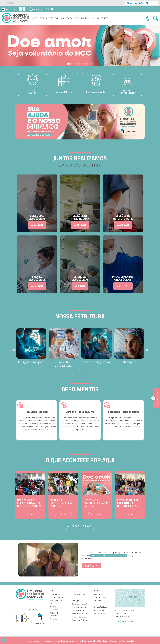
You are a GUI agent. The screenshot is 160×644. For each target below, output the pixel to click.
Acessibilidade (8, 9)
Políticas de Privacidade (54, 614)
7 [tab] (90, 374)
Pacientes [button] (85, 18)
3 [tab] (77, 374)
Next (147, 350)
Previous (13, 350)
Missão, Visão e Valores (56, 602)
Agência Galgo (128, 641)
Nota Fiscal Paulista (80, 614)
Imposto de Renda (79, 617)
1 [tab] (70, 374)
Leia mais (30, 514)
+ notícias (80, 526)
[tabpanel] (31, 346)
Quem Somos (55, 594)
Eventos (95, 18)
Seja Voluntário (72, 18)
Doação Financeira (79, 607)
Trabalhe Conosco (101, 597)
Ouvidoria (98, 601)
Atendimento (35, 9)
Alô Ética (53, 619)
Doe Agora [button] (59, 18)
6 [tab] (87, 374)
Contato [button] (105, 18)
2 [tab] (73, 374)
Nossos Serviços (46, 18)
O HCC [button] (35, 18)
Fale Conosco (99, 594)
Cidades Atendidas (57, 597)
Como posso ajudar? (80, 604)
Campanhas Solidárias (80, 620)
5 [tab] (83, 374)
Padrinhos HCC (100, 610)
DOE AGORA (91, 566)
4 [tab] (80, 374)
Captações (54, 610)
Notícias (53, 607)
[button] (12, 46)
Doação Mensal (78, 610)
